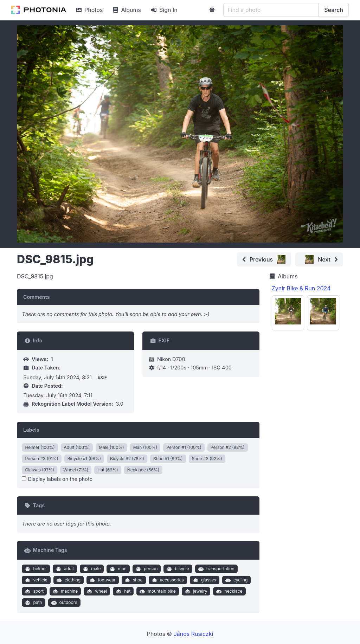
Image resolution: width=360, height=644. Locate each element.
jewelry (195, 591)
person (146, 569)
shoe (133, 580)
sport (34, 591)
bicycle (177, 569)
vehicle (36, 580)
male (91, 569)
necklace (229, 591)
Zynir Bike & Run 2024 (301, 288)
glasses (204, 580)
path (33, 603)
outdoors (63, 603)
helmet (35, 569)
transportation (215, 569)
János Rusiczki (194, 634)
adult (64, 569)
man (117, 569)
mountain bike (157, 591)
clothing (68, 580)
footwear (102, 580)
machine (65, 591)
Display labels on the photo (57, 479)
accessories (167, 580)
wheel (96, 591)
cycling (236, 580)
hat (123, 591)
